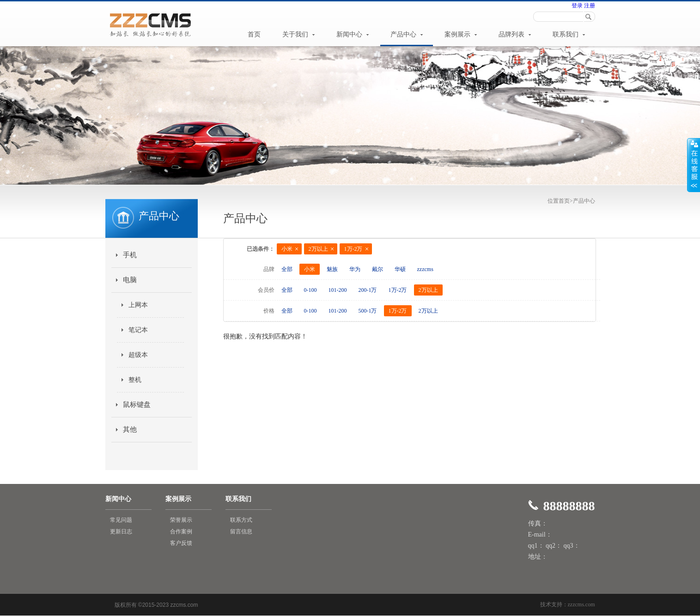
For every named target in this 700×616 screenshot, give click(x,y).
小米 (287, 249)
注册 (589, 6)
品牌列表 (515, 34)
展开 (694, 165)
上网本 (138, 305)
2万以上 (318, 249)
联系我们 (569, 34)
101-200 (338, 290)
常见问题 (121, 520)
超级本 (138, 355)
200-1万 (368, 290)
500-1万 (368, 311)
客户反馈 (181, 543)
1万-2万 (353, 249)
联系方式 (241, 520)
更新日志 (121, 531)
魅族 (332, 269)
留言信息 (241, 531)
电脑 (130, 280)
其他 (130, 429)
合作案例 (181, 531)
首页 (254, 34)
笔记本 (138, 330)
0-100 (310, 290)
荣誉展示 (181, 520)
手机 (130, 255)
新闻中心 (353, 34)
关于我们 (298, 34)
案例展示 (461, 34)
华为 (355, 269)
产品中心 (407, 34)
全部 (287, 269)
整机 (135, 380)
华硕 (400, 269)
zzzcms (425, 269)
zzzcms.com (581, 604)
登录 (577, 6)
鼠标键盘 (137, 405)
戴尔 (377, 269)
